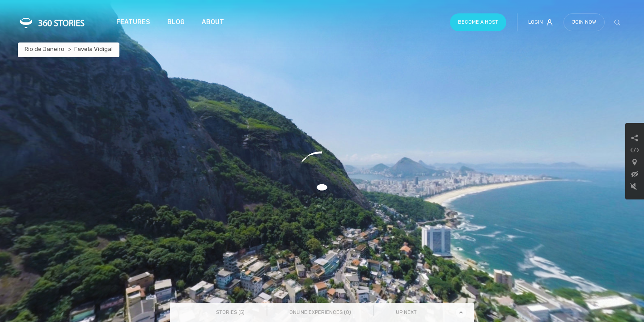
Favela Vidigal (93, 49)
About (213, 22)
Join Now (584, 22)
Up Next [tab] (406, 312)
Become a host (478, 22)
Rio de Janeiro (44, 49)
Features (133, 22)
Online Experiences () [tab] (320, 312)
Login (540, 22)
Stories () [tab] (230, 312)
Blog (176, 22)
